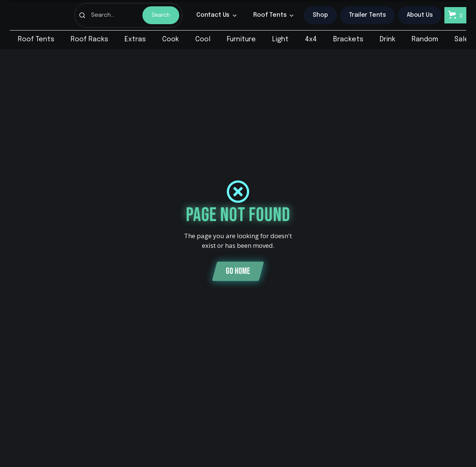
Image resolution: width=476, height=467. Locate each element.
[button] (217, 15)
